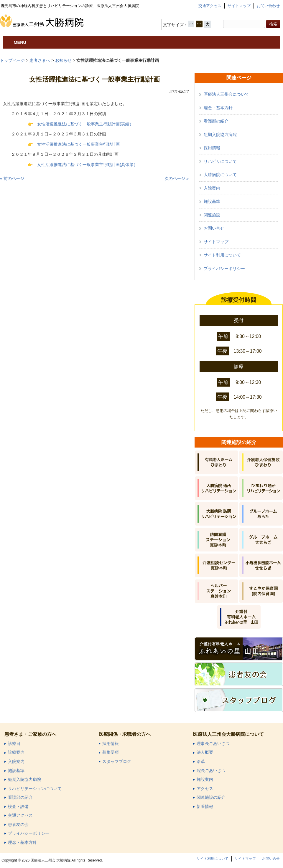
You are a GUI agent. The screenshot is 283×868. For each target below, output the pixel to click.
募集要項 (111, 752)
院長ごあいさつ (211, 771)
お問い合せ (214, 228)
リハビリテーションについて (35, 789)
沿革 (201, 762)
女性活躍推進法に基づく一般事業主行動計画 (78, 144)
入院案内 (212, 188)
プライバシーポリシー (224, 269)
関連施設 (212, 215)
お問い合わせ (268, 6)
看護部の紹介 (216, 121)
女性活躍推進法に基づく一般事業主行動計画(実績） (85, 124)
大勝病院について (220, 175)
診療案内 (16, 752)
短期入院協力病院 (220, 135)
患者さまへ (40, 60)
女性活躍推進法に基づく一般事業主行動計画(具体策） (87, 165)
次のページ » (177, 178)
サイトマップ (239, 6)
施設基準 (212, 201)
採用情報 (212, 148)
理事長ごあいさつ (213, 744)
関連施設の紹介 (211, 797)
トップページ (12, 60)
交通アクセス (210, 6)
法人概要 (205, 752)
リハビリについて (220, 161)
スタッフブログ (117, 762)
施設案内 (205, 780)
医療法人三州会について (226, 94)
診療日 (14, 744)
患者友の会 (18, 825)
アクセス (205, 789)
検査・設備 (18, 807)
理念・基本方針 (218, 108)
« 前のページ (12, 178)
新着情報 (205, 807)
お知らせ (63, 60)
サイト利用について (222, 255)
